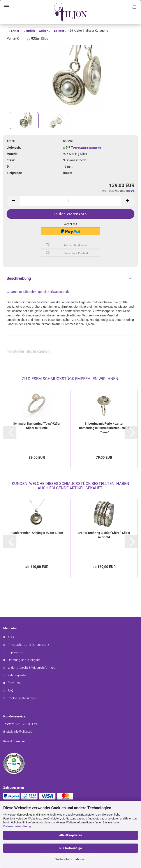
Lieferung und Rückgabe (24, 660)
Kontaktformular (14, 741)
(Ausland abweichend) (90, 148)
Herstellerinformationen (28, 351)
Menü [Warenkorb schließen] (7, 7)
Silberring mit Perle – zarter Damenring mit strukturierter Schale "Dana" (104, 428)
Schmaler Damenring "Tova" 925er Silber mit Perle (37, 426)
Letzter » (60, 31)
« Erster (14, 31)
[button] (10, 432)
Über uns (14, 683)
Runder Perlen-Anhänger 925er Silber (37, 533)
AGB (11, 637)
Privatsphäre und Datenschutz (28, 645)
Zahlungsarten (18, 675)
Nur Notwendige (71, 848)
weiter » (44, 31)
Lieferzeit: (14, 148)
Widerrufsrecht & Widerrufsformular (32, 668)
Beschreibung (19, 278)
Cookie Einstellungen (22, 698)
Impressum (15, 652)
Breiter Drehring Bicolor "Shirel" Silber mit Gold (104, 535)
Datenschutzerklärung (17, 826)
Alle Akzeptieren (71, 835)
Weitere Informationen (70, 859)
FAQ (10, 691)
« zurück (29, 31)
